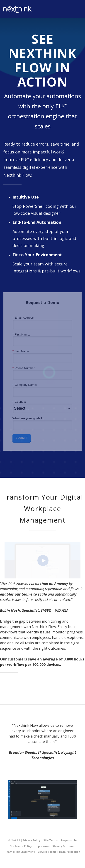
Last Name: (21, 351)
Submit (22, 438)
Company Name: (25, 385)
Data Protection (70, 852)
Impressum (42, 846)
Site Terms (50, 840)
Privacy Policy (31, 840)
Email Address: (23, 318)
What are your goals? (27, 418)
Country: (19, 402)
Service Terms (47, 852)
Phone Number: (24, 368)
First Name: (21, 335)
